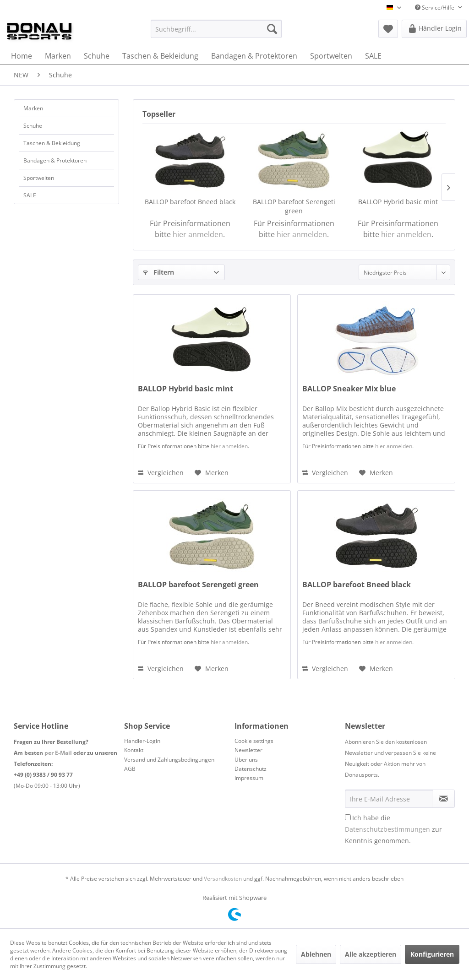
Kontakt (134, 750)
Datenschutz (251, 769)
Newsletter (248, 750)
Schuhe (33, 126)
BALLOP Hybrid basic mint (398, 202)
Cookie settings (254, 741)
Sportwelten (39, 178)
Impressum (249, 778)
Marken (33, 108)
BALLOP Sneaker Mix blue (349, 389)
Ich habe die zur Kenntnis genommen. (393, 829)
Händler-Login (142, 741)
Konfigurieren (432, 954)
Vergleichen (161, 473)
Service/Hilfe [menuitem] (435, 8)
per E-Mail (58, 753)
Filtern (158, 272)
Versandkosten (223, 879)
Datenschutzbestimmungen (387, 829)
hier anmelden (198, 234)
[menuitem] (216, 29)
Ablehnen (316, 954)
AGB (130, 769)
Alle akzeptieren (371, 954)
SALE (30, 195)
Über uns (246, 760)
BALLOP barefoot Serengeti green (294, 206)
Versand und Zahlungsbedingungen (169, 760)
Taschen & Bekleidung (52, 143)
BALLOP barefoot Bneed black (190, 202)
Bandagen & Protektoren (55, 160)
